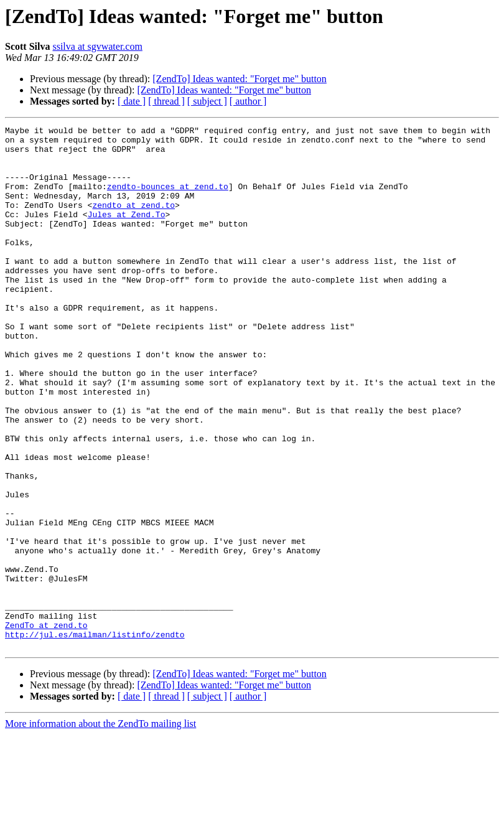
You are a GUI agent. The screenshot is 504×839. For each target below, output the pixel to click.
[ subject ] (207, 101)
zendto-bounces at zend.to (168, 199)
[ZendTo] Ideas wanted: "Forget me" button (240, 79)
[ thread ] (166, 101)
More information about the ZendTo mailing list (100, 828)
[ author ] (248, 101)
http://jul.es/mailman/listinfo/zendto (95, 737)
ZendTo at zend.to (46, 726)
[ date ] (132, 101)
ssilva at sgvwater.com (97, 46)
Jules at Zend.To (127, 233)
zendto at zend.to (133, 222)
